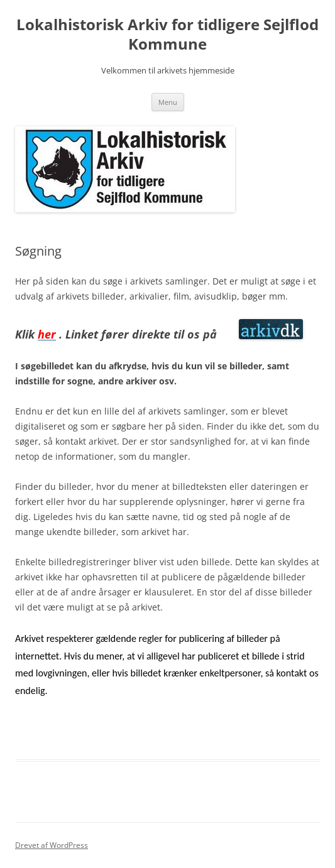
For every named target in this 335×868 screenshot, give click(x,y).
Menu (168, 102)
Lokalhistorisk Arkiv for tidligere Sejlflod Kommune (167, 35)
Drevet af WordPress (52, 845)
